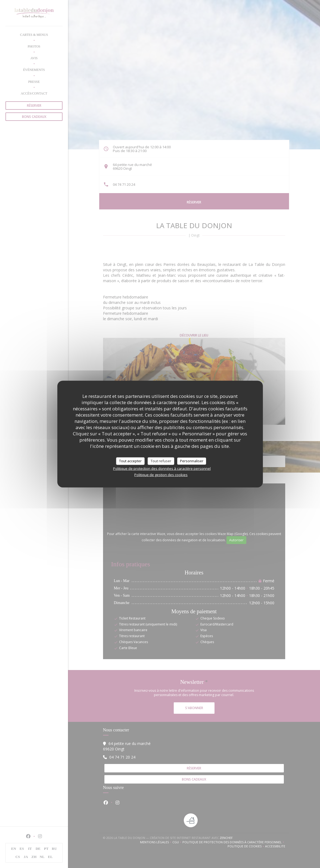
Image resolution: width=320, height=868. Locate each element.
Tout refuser (161, 461)
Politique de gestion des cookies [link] (161, 474)
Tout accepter (130, 461)
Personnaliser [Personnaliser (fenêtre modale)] (192, 461)
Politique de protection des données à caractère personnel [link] (162, 468)
